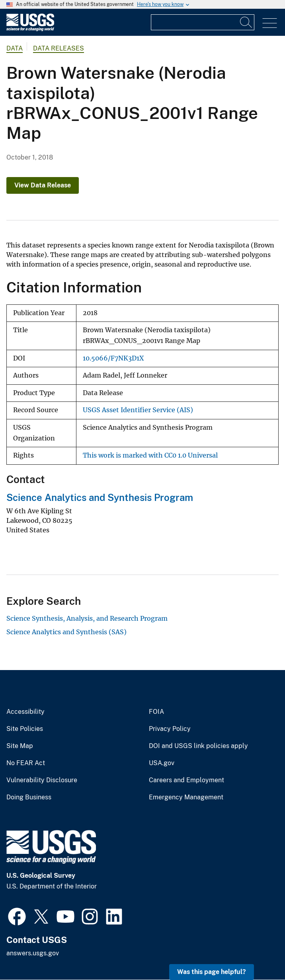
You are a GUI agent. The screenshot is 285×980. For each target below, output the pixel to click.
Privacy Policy (170, 729)
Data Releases (59, 48)
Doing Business (29, 797)
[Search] (246, 22)
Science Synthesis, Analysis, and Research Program (87, 618)
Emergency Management (186, 797)
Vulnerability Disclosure (42, 780)
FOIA (156, 712)
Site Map (20, 746)
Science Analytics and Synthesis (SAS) (66, 632)
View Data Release (43, 185)
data (15, 48)
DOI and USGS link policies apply (198, 746)
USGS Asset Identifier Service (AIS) (138, 410)
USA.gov (162, 763)
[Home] (30, 29)
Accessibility (25, 712)
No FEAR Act (26, 763)
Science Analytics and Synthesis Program (100, 497)
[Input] (203, 22)
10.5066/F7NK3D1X (113, 358)
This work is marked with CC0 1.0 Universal (150, 455)
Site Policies (25, 729)
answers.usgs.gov (33, 953)
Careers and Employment (186, 780)
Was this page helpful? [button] (212, 972)
